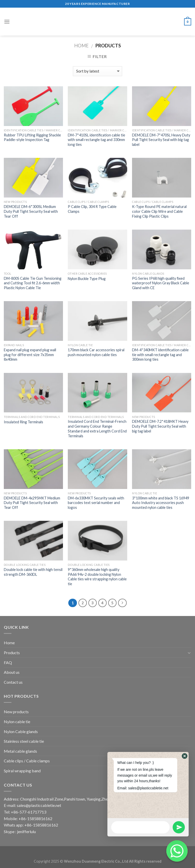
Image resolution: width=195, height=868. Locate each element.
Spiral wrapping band (22, 771)
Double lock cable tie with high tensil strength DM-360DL (33, 572)
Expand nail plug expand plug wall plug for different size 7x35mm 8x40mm (30, 355)
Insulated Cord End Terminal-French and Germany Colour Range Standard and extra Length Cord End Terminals (97, 429)
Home (81, 46)
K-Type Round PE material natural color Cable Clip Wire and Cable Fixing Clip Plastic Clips (159, 211)
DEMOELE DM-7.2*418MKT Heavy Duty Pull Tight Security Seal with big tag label (160, 426)
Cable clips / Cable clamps (27, 761)
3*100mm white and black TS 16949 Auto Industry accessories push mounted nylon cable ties (161, 503)
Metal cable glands (20, 751)
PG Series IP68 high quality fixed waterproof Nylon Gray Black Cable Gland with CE (161, 283)
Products (12, 653)
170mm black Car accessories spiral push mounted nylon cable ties (96, 352)
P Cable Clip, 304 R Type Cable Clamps (92, 209)
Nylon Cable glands (21, 731)
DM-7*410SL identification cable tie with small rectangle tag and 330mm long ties (96, 140)
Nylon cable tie (17, 722)
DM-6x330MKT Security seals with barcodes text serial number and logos (96, 503)
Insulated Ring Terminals (23, 422)
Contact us (13, 682)
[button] (185, 756)
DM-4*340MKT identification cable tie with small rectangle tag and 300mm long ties (160, 355)
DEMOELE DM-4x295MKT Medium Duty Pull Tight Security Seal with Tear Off (32, 503)
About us (12, 672)
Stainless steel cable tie (24, 741)
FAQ (8, 662)
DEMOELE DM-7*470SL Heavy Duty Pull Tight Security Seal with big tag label (161, 140)
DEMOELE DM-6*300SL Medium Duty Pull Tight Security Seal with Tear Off (31, 211)
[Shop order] (97, 71)
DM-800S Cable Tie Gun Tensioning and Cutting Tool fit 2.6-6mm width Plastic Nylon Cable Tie (33, 283)
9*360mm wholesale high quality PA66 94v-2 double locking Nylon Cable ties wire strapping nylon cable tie (97, 577)
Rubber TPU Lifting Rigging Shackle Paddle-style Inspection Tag (32, 137)
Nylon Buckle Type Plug (87, 279)
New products (16, 712)
